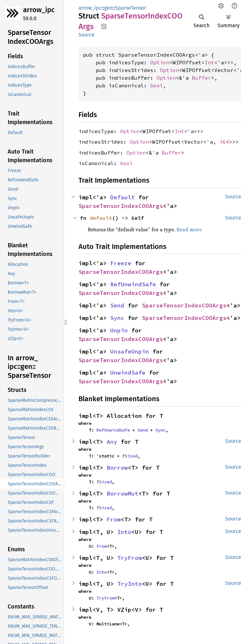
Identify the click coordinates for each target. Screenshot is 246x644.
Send (117, 305)
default (101, 218)
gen (108, 8)
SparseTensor (131, 8)
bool (157, 85)
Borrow (117, 468)
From (114, 519)
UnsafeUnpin (130, 351)
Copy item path (104, 26)
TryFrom (130, 558)
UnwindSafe (128, 373)
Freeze (121, 263)
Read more (189, 229)
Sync (117, 318)
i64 (224, 142)
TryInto (130, 584)
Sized (131, 456)
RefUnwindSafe (133, 284)
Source (86, 35)
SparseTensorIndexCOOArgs (121, 206)
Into (124, 532)
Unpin (119, 330)
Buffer (201, 78)
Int (209, 62)
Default (123, 197)
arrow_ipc (39, 10)
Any (112, 442)
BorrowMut (123, 493)
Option (160, 62)
